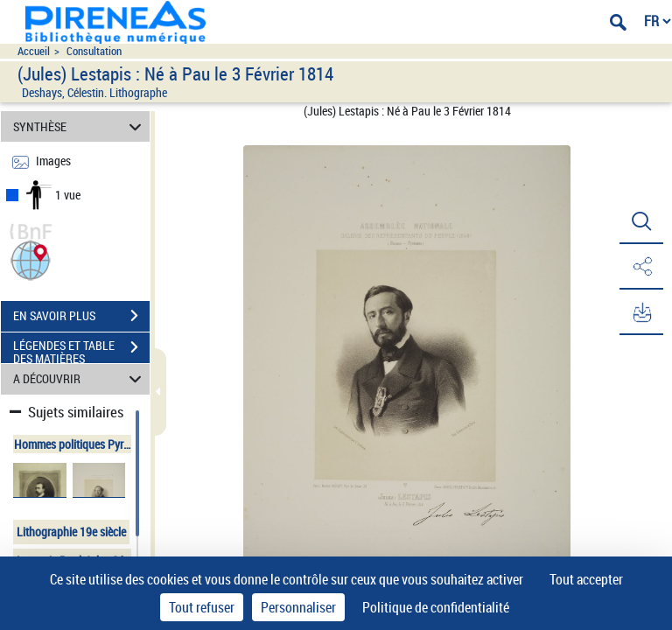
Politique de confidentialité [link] (436, 607)
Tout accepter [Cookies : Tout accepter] (586, 579)
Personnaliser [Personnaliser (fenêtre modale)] (298, 607)
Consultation (94, 51)
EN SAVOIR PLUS (81, 316)
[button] (31, 259)
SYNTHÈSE (80, 126)
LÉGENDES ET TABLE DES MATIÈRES (81, 349)
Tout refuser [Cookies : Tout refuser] (202, 607)
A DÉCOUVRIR (80, 379)
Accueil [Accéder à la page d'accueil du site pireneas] (34, 51)
